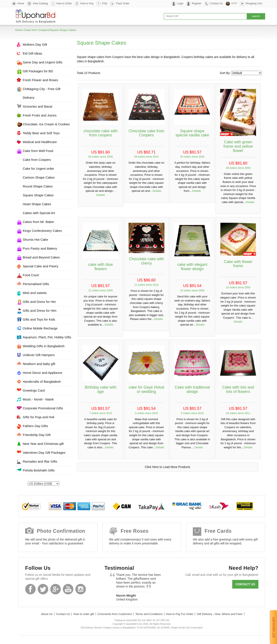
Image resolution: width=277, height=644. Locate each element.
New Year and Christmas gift (43, 444)
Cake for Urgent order (38, 169)
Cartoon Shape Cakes (39, 177)
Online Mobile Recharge (40, 328)
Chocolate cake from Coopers (146, 133)
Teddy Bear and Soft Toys (41, 133)
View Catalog (40, 3)
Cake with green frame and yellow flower (238, 146)
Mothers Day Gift (35, 44)
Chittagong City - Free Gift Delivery (42, 93)
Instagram (81, 589)
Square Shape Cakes (63, 30)
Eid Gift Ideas (32, 53)
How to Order (64, 3)
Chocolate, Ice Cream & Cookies (46, 124)
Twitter (43, 589)
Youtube (68, 589)
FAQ (105, 3)
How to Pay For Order (180, 614)
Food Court (31, 275)
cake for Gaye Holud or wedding (146, 389)
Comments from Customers (115, 614)
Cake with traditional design (192, 389)
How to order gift (84, 614)
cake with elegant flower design (192, 267)
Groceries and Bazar (38, 106)
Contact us (245, 584)
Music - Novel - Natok (38, 399)
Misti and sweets (35, 293)
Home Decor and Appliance (43, 373)
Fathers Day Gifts (35, 426)
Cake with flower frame (238, 264)
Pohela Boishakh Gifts (39, 470)
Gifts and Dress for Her (39, 302)
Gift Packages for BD (38, 71)
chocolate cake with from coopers (101, 133)
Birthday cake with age (101, 389)
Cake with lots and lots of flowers (238, 389)
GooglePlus (56, 589)
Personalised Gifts (36, 284)
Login (180, 3)
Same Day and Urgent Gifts (43, 62)
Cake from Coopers (36, 30)
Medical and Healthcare (40, 142)
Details (101, 195)
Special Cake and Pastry (40, 266)
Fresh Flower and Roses (40, 80)
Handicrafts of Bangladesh (42, 382)
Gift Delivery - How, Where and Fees (220, 614)
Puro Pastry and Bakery (40, 248)
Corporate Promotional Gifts (43, 408)
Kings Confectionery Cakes (42, 231)
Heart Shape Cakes (37, 204)
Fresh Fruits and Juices (40, 115)
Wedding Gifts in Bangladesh (44, 346)
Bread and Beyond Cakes (41, 257)
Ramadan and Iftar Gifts (40, 461)
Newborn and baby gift (39, 364)
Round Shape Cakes (38, 186)
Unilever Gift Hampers (39, 355)
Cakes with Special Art (39, 213)
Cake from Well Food (38, 151)
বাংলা (234, 3)
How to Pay (87, 3)
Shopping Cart (254, 3)
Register (197, 3)
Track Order (122, 3)
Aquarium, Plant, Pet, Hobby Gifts (47, 337)
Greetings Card (34, 390)
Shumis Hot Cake (35, 240)
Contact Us (216, 3)
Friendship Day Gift (37, 435)
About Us (47, 614)
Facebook (30, 589)
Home (21, 3)
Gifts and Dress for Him (40, 311)
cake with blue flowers (101, 267)
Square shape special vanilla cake (192, 133)
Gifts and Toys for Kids (39, 319)
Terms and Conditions (149, 614)
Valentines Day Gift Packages (44, 453)
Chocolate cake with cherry (146, 261)
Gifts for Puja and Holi (39, 417)
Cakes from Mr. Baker (38, 222)
